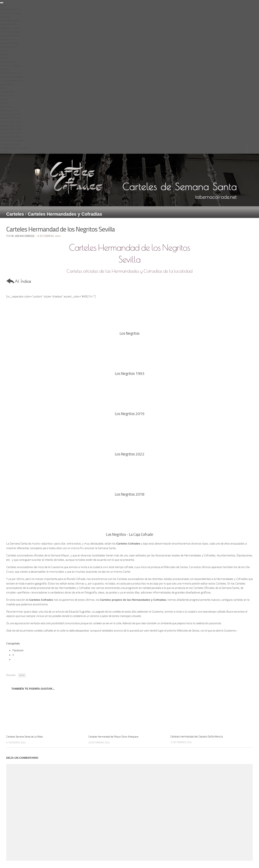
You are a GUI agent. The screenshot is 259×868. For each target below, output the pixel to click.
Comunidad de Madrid (11, 77)
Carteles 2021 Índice (11, 133)
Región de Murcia (9, 111)
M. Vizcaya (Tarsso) (23, 236)
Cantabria (5, 58)
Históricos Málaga (9, 43)
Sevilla (22, 675)
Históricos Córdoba (10, 28)
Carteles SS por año (10, 114)
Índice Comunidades (10, 13)
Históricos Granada (10, 32)
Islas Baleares (7, 92)
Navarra (4, 103)
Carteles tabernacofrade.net (14, 148)
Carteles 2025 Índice (11, 118)
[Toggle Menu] (2, 3)
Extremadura (7, 84)
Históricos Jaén (8, 39)
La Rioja (4, 99)
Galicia (3, 88)
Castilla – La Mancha (11, 66)
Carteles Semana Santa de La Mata (26, 737)
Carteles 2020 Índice (11, 137)
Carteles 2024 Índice (11, 122)
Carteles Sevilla (8, 47)
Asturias (4, 54)
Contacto (5, 152)
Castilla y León (8, 62)
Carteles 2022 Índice (11, 129)
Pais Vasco (6, 107)
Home (3, 6)
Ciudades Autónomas (11, 73)
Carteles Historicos (10, 9)
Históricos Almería (10, 21)
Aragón (4, 51)
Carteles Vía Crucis (10, 144)
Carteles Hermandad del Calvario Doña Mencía (196, 737)
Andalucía (5, 17)
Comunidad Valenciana (12, 81)
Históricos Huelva (9, 36)
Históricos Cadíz (8, 24)
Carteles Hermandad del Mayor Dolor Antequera (116, 737)
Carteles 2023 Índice (11, 126)
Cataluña (5, 69)
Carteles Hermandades (12, 141)
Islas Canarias (7, 96)
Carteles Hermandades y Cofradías (65, 214)
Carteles (15, 214)
